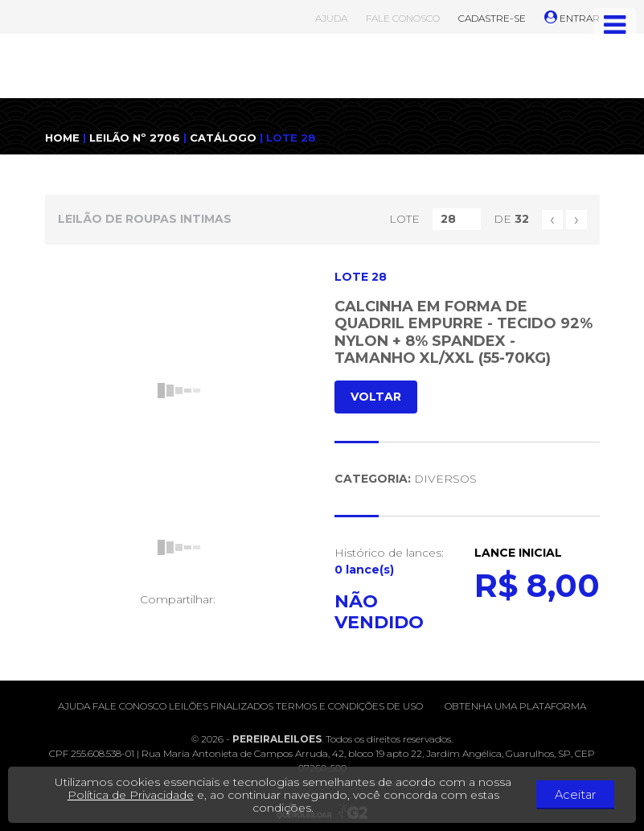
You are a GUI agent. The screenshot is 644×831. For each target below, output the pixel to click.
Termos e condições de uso (349, 706)
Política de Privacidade (143, 795)
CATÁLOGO (223, 138)
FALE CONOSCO (403, 18)
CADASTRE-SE (492, 18)
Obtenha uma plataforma (515, 706)
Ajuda (74, 706)
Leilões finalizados (221, 706)
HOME (62, 138)
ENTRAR (572, 18)
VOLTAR (376, 397)
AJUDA (331, 18)
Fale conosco (129, 706)
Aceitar (588, 795)
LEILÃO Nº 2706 (135, 138)
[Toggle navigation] (615, 25)
